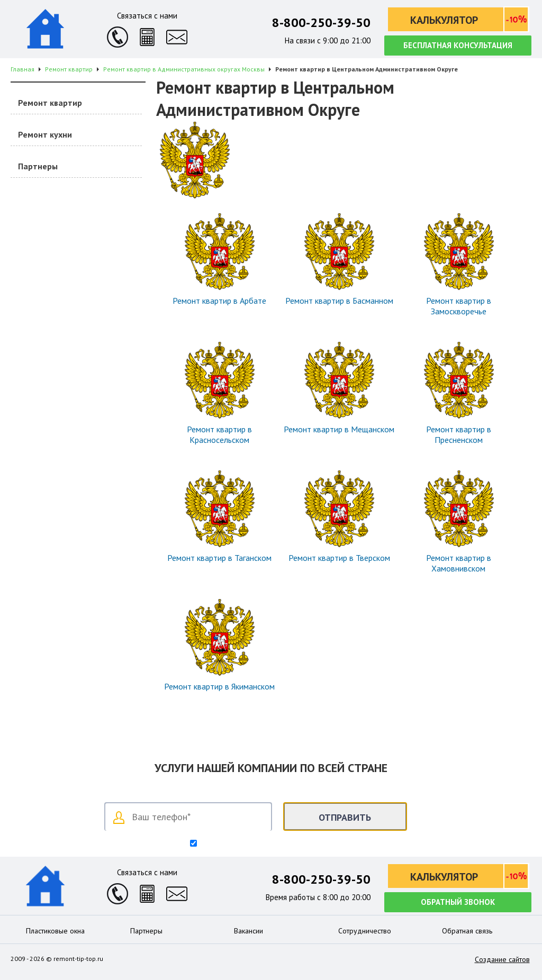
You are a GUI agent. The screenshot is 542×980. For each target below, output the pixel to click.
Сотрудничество (365, 931)
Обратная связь (467, 931)
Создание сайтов (502, 959)
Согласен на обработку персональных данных (275, 844)
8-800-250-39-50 (321, 22)
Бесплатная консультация (458, 45)
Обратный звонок (458, 902)
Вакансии (249, 931)
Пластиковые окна (55, 931)
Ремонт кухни (45, 134)
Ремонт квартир (50, 103)
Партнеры (38, 166)
